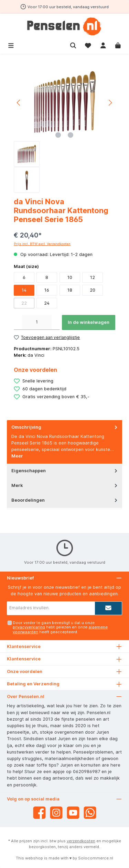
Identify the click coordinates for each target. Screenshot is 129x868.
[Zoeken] (73, 45)
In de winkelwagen (89, 322)
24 (47, 303)
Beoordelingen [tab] (65, 500)
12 (93, 277)
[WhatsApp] (90, 813)
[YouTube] (73, 813)
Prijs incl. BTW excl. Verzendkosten (42, 244)
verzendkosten (81, 841)
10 (70, 277)
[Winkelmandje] (118, 45)
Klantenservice (24, 659)
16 (47, 290)
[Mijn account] (103, 45)
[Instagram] (56, 813)
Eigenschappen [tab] (65, 471)
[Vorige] (19, 103)
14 (24, 290)
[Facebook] (39, 813)
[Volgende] (110, 103)
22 (24, 303)
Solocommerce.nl (96, 858)
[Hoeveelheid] (37, 322)
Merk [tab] (65, 485)
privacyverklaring (29, 627)
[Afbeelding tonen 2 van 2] (71, 135)
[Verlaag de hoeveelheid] (18, 322)
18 (70, 290)
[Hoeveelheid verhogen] (56, 322)
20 (93, 290)
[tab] (64, 442)
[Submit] (108, 608)
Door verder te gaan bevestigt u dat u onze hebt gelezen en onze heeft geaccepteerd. (60, 627)
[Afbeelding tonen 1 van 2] (58, 135)
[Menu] (11, 45)
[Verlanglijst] (88, 45)
